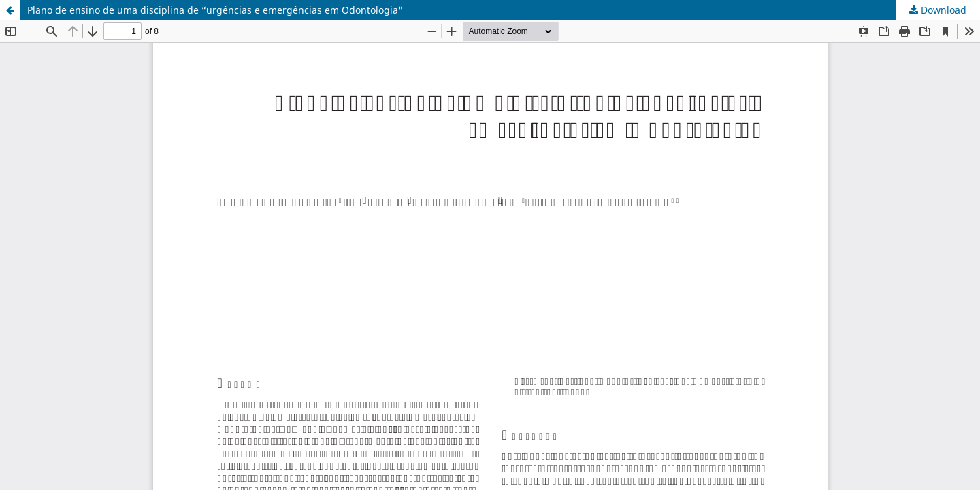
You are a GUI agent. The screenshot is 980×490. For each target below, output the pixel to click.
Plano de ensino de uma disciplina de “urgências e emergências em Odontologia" (215, 10)
